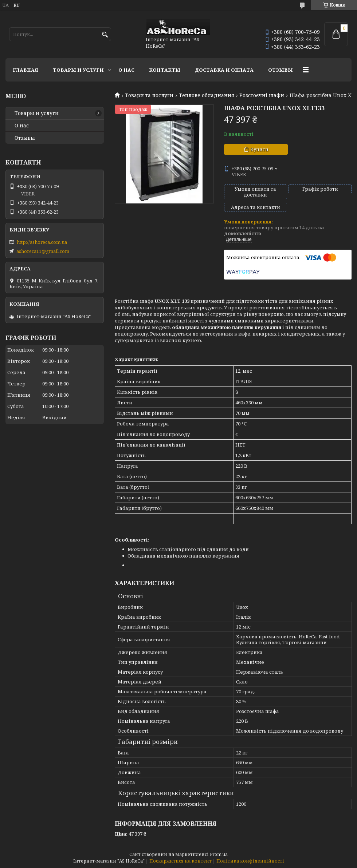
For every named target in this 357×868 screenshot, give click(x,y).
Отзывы (280, 70)
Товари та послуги (149, 95)
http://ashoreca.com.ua (42, 242)
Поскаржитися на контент (181, 861)
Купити (259, 149)
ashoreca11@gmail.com (43, 251)
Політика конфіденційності (250, 861)
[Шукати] (105, 35)
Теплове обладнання (207, 95)
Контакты (165, 70)
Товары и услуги (78, 70)
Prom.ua (219, 854)
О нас (126, 70)
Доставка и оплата (224, 70)
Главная (25, 70)
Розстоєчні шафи (262, 95)
